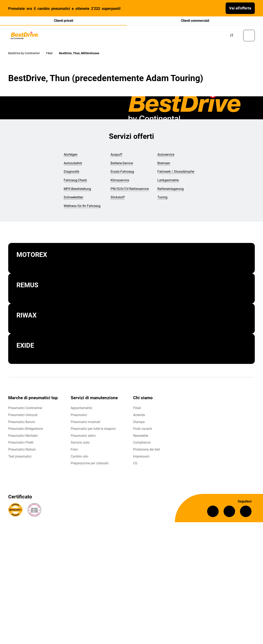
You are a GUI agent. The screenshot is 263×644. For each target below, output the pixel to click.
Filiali (137, 409)
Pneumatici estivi (83, 436)
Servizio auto (80, 443)
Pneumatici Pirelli (21, 443)
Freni (74, 450)
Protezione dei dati (147, 450)
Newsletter (141, 436)
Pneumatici (79, 416)
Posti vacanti (143, 430)
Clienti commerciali (195, 21)
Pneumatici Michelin (23, 436)
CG (135, 464)
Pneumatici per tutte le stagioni (93, 430)
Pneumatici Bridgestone (25, 430)
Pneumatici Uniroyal (23, 416)
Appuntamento (81, 409)
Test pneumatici (20, 457)
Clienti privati (63, 21)
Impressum (141, 457)
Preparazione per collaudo (90, 464)
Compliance (142, 443)
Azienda (139, 416)
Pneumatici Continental (25, 409)
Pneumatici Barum (22, 423)
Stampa (139, 423)
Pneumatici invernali (85, 423)
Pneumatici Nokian (22, 450)
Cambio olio (79, 457)
